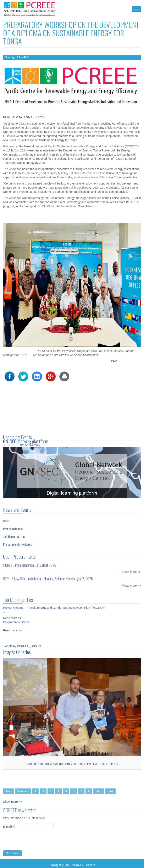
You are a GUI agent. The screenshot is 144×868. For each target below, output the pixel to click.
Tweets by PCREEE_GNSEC (22, 646)
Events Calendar (13, 526)
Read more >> (132, 570)
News (6, 519)
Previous (23, 791)
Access (91, 865)
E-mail (8, 829)
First (9, 791)
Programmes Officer (16, 620)
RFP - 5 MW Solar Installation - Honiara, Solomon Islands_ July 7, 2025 (48, 576)
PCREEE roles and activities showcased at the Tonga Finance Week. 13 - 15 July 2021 (72, 764)
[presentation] (35, 844)
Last (110, 791)
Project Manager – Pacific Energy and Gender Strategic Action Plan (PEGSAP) (54, 605)
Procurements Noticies (18, 542)
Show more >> (13, 802)
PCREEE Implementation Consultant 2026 (30, 563)
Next (99, 791)
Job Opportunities (14, 534)
